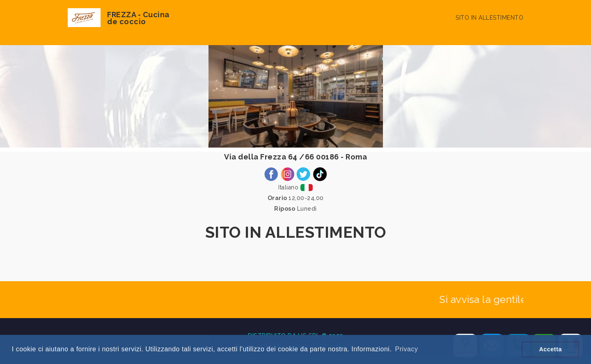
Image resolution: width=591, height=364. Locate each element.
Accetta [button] (550, 349)
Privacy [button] (406, 349)
